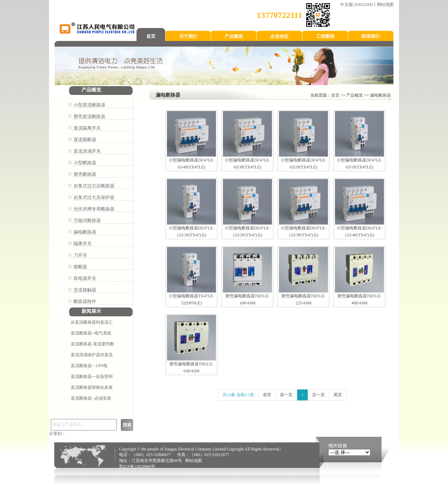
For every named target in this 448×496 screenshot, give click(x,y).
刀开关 (80, 255)
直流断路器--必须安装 (91, 398)
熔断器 (80, 267)
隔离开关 (83, 244)
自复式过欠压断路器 (94, 186)
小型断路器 (85, 163)
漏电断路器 (85, 232)
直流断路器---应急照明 (92, 377)
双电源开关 (85, 278)
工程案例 (325, 36)
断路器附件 (85, 301)
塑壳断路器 (85, 174)
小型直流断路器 (89, 105)
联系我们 (371, 36)
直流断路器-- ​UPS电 (89, 366)
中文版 (346, 5)
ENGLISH (364, 5)
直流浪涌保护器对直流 (92, 355)
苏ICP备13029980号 (137, 467)
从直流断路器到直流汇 (92, 322)
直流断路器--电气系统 (91, 333)
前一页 (286, 395)
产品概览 (234, 36)
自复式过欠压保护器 (94, 197)
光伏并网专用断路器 (94, 209)
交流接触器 (85, 290)
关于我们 (188, 36)
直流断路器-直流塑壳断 (92, 344)
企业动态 (279, 36)
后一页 (318, 395)
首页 (151, 36)
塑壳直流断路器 (89, 116)
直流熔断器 (85, 140)
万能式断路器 (87, 221)
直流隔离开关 (87, 128)
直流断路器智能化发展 (92, 387)
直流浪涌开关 (87, 151)
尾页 (338, 395)
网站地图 (385, 5)
